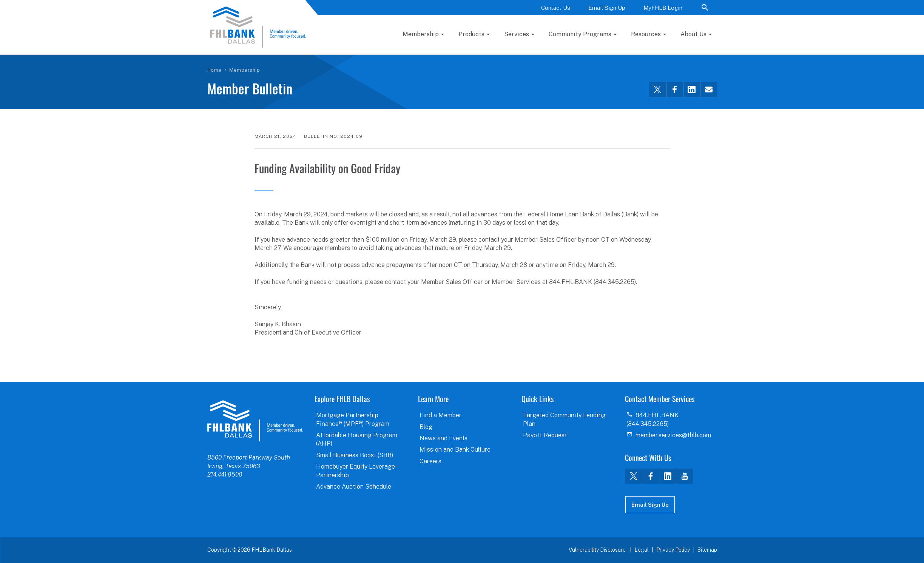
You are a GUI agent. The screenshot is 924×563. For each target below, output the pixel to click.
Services (517, 34)
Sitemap (707, 550)
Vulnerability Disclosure (598, 550)
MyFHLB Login (663, 8)
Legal (642, 550)
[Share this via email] (709, 89)
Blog (426, 427)
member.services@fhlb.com (673, 435)
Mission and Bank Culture (455, 450)
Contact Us (556, 8)
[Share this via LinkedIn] (692, 89)
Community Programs (580, 34)
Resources (646, 34)
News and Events (443, 438)
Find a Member (440, 415)
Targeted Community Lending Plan (564, 419)
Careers (430, 461)
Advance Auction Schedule (354, 487)
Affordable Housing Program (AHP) (357, 439)
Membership (421, 34)
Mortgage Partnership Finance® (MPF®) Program (353, 419)
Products (471, 34)
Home (214, 70)
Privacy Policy (673, 550)
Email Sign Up (607, 8)
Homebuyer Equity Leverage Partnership (356, 471)
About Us (693, 34)
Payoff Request (545, 435)
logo (255, 421)
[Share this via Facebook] (675, 89)
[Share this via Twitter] (658, 89)
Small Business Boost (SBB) (355, 455)
